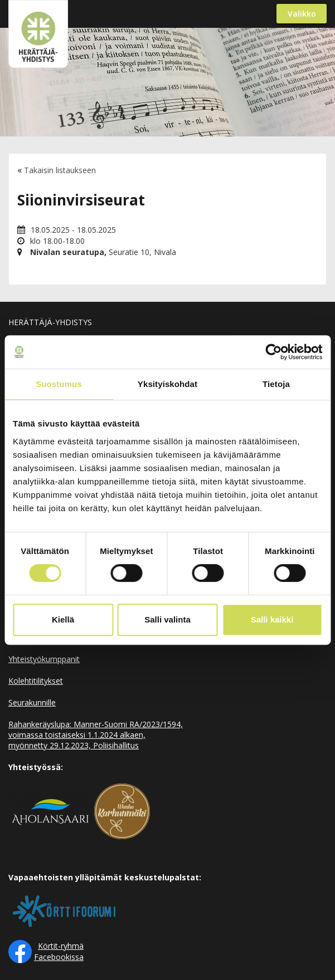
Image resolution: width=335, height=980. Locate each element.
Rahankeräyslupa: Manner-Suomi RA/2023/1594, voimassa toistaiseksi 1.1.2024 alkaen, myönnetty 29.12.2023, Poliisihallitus (96, 735)
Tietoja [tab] (276, 384)
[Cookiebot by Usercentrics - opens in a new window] (273, 352)
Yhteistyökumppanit (44, 659)
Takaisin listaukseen (60, 170)
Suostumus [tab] (59, 384)
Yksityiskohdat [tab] (167, 384)
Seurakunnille (32, 702)
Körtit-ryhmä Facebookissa (59, 951)
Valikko (302, 14)
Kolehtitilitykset (36, 681)
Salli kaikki (272, 619)
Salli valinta (167, 619)
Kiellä (63, 619)
